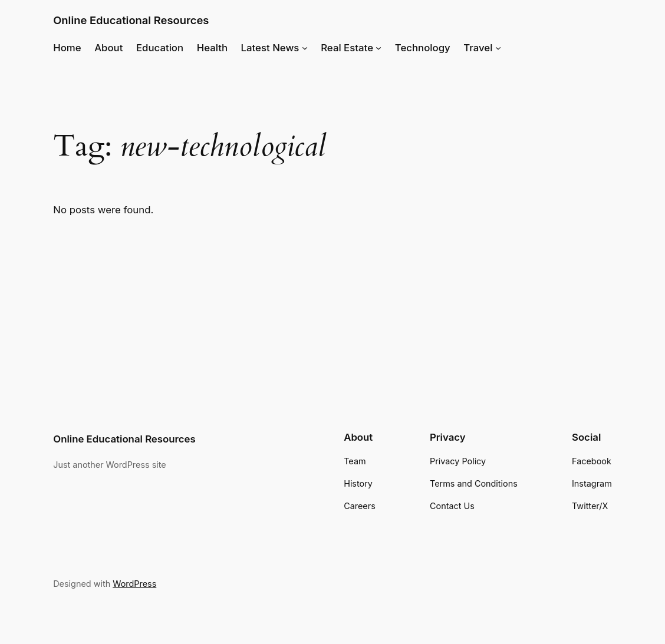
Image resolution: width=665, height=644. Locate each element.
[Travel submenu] (498, 48)
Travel (478, 48)
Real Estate (347, 48)
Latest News (270, 48)
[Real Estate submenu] (378, 48)
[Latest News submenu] (305, 48)
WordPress (134, 584)
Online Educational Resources (131, 20)
